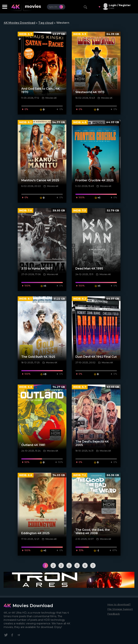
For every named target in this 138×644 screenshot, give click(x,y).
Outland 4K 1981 (33, 445)
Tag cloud (46, 23)
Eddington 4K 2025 (35, 533)
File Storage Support (120, 609)
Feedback (114, 614)
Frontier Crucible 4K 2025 (95, 180)
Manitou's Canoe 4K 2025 (40, 180)
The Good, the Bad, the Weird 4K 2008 (93, 531)
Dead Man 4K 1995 (89, 269)
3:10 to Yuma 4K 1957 (37, 269)
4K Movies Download (19, 23)
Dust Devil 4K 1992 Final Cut (96, 357)
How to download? (119, 604)
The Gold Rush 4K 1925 (38, 357)
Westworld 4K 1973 (90, 92)
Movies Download (33, 606)
